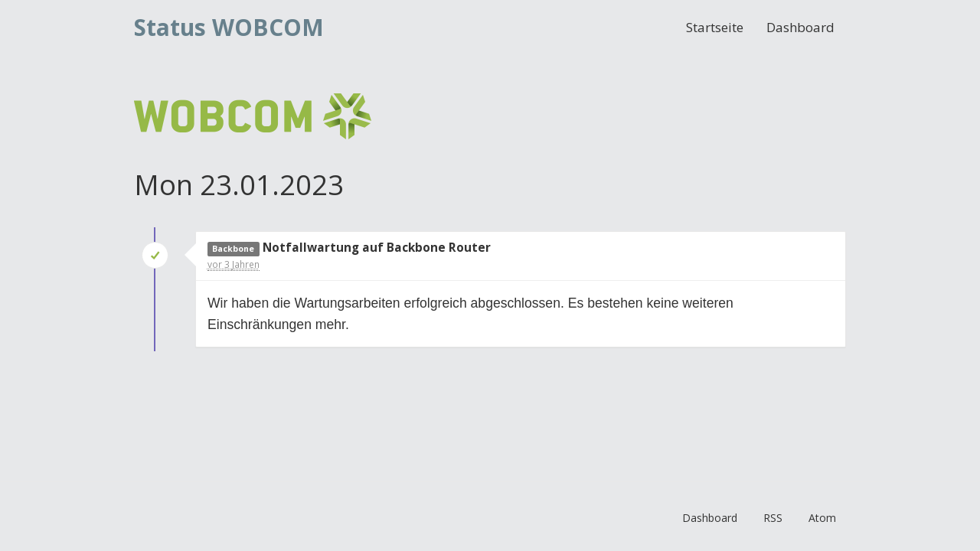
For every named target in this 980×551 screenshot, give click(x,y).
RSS (773, 518)
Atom (822, 518)
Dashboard (800, 27)
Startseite (715, 27)
